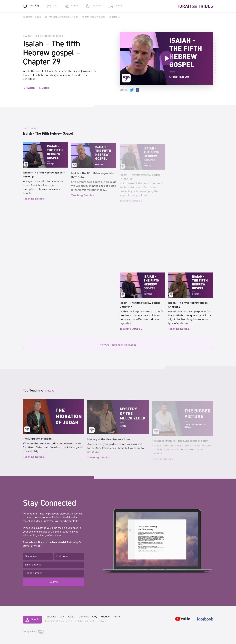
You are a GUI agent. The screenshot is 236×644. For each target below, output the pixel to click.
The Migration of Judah (37, 442)
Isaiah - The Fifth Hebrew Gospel (52, 17)
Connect (84, 617)
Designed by (34, 632)
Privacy (105, 617)
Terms (117, 617)
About (72, 617)
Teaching (28, 17)
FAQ (95, 617)
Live (62, 617)
